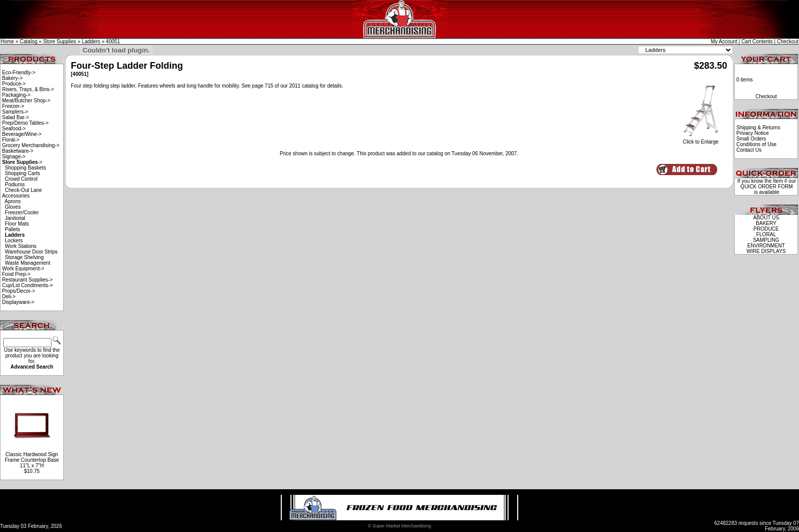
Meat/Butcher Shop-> (26, 101)
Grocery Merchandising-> (31, 145)
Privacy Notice (753, 133)
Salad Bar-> (16, 117)
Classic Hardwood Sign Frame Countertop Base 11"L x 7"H (32, 460)
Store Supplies (59, 41)
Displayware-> (18, 302)
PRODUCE (766, 229)
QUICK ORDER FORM (767, 187)
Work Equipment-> (23, 269)
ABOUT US (766, 218)
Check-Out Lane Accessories (22, 193)
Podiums (15, 185)
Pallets (13, 229)
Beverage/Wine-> (22, 134)
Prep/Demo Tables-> (25, 123)
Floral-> (11, 140)
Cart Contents (757, 41)
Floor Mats (17, 224)
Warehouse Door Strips (32, 252)
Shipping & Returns (758, 128)
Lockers (14, 241)
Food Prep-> (16, 274)
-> (22, 162)
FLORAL (766, 234)
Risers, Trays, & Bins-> (28, 89)
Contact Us (749, 150)
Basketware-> (18, 151)
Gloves (13, 207)
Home (7, 41)
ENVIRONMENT (766, 246)
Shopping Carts (23, 173)
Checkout (788, 41)
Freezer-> (13, 106)
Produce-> (14, 84)
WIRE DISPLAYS (766, 251)
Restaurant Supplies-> (27, 280)
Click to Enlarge (701, 139)
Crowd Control (21, 179)
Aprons (13, 201)
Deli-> (9, 297)
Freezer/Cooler (22, 213)
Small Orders (751, 139)
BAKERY (766, 223)
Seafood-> (14, 129)
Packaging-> (16, 95)
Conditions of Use (756, 144)
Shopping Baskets (26, 168)
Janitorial (15, 218)
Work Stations (21, 246)
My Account (724, 41)
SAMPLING (766, 240)
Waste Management (28, 263)
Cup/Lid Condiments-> (28, 285)
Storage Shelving (24, 257)
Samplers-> (15, 112)
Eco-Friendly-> (19, 73)
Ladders (91, 41)
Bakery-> (12, 78)
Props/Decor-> (19, 291)
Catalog (29, 41)
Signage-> (14, 157)
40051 (113, 41)
